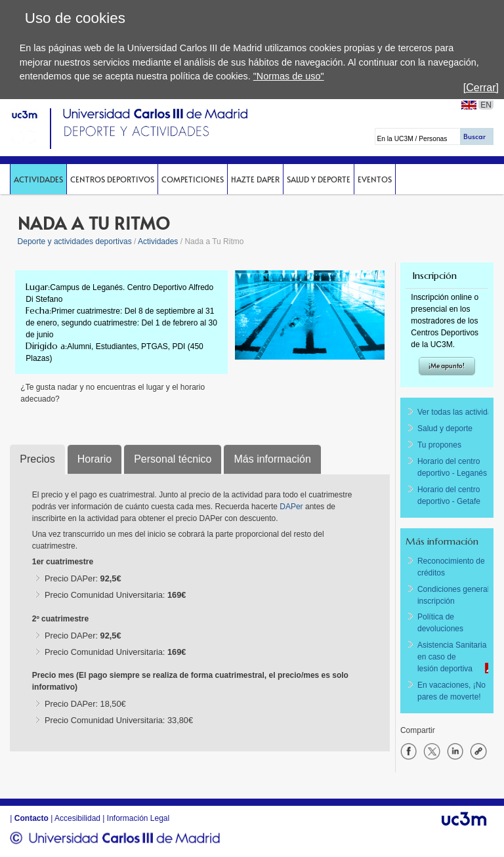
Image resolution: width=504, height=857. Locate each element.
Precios (37, 459)
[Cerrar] (481, 88)
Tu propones (439, 445)
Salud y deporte (319, 179)
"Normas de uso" (289, 76)
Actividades (38, 179)
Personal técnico (173, 459)
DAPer (292, 507)
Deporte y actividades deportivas (75, 241)
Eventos (375, 179)
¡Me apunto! (447, 366)
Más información (272, 459)
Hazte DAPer (255, 179)
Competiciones (193, 179)
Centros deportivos (112, 179)
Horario (94, 459)
